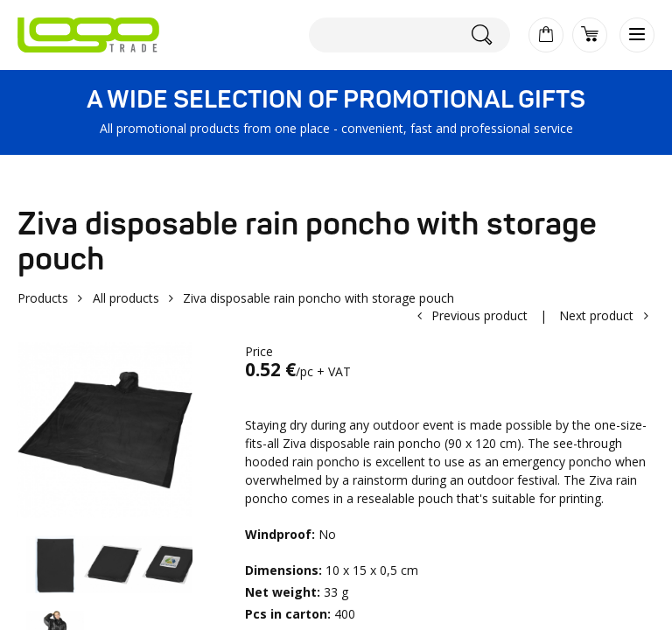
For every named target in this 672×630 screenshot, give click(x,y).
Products (43, 298)
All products (126, 298)
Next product (596, 315)
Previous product (479, 315)
